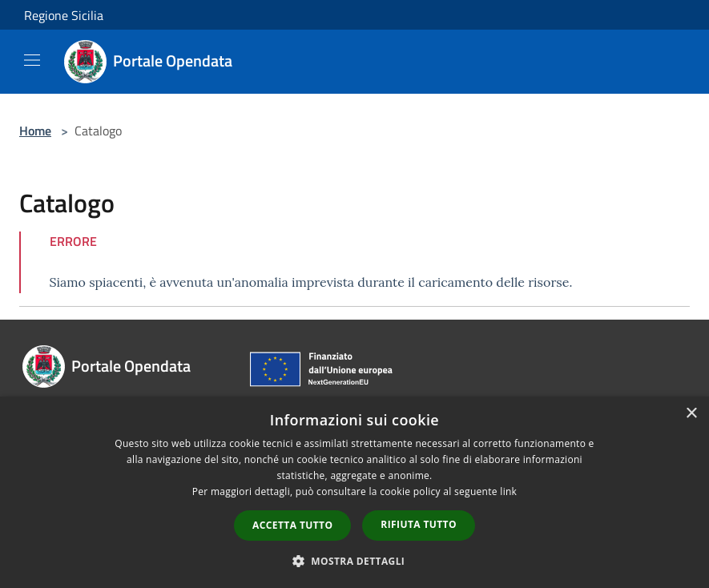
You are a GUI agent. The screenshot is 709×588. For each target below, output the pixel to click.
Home (35, 131)
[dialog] (354, 492)
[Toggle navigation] (32, 60)
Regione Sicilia (64, 15)
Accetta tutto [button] (292, 525)
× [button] (691, 414)
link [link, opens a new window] (508, 491)
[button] (355, 561)
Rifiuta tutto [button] (419, 524)
